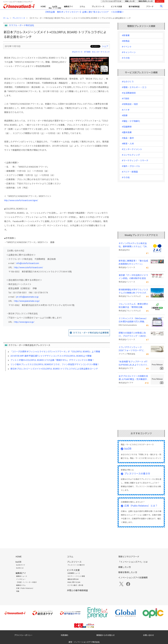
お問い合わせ (148, 635)
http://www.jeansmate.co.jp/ (27, 301)
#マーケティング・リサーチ (135, 161)
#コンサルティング (131, 155)
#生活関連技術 (129, 93)
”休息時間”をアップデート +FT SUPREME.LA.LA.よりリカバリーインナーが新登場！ (133, 363)
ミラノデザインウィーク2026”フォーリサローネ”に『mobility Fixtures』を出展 (132, 349)
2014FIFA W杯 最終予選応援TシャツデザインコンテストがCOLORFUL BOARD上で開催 (51, 356)
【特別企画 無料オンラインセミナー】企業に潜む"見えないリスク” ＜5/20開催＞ (84, 12)
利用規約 (64, 635)
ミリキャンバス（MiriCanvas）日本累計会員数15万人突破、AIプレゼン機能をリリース (133, 320)
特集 (18, 591)
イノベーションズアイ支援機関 (133, 578)
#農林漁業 (127, 132)
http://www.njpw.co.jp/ (24, 322)
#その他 (126, 58)
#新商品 (126, 41)
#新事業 (126, 35)
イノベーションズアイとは (112, 1)
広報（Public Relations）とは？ (141, 506)
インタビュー (21, 579)
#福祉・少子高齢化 (131, 121)
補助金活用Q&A (73, 579)
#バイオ (126, 110)
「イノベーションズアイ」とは (133, 562)
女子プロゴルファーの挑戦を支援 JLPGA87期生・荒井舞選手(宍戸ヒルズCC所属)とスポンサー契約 (133, 378)
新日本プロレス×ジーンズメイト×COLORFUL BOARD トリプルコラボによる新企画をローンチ (54, 369)
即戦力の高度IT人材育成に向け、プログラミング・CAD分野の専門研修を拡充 (133, 335)
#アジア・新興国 (130, 172)
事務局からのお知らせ (106, 635)
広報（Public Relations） (25, 588)
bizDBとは (20, 568)
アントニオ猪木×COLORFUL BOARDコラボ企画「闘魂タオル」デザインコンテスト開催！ (52, 360)
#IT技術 (87, 52)
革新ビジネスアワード (129, 557)
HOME (43, 7)
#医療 (125, 116)
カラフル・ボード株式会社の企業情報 (91, 333)
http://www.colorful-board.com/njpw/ (21, 200)
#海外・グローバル (131, 166)
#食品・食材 (128, 138)
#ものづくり (77, 52)
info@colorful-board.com (28, 263)
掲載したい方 (130, 1)
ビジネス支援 (116, 7)
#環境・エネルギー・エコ (134, 87)
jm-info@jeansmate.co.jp (27, 297)
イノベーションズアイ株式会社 (87, 642)
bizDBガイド (21, 565)
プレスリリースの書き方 (137, 474)
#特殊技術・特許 (130, 104)
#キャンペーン (129, 52)
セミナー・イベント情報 (76, 576)
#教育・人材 (128, 144)
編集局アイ (68, 7)
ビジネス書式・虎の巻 (75, 585)
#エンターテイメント (101, 52)
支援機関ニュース (74, 573)
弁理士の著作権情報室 (77, 590)
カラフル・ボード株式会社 (22, 25)
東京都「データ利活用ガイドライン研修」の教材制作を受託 (133, 277)
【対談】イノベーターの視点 (26, 582)
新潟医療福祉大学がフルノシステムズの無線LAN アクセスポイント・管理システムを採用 (133, 291)
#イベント (127, 47)
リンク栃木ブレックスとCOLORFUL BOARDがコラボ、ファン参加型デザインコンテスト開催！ (55, 364)
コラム (82, 7)
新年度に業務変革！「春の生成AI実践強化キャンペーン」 (133, 262)
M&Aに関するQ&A (74, 582)
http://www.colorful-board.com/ (29, 267)
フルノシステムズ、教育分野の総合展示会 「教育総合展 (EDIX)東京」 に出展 (133, 306)
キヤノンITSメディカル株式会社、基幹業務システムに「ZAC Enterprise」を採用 (133, 245)
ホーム (6, 18)
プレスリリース (98, 7)
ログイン (160, 1)
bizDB (55, 7)
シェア (105, 46)
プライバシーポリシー (23, 635)
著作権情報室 (134, 7)
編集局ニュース (22, 576)
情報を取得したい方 (146, 1)
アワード (150, 7)
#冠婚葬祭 (127, 127)
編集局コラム (21, 585)
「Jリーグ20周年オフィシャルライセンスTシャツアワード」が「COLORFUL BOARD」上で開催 (55, 352)
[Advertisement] (57, 396)
